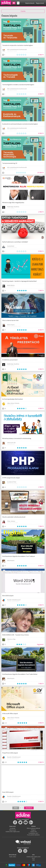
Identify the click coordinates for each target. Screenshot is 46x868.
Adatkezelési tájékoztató (13, 832)
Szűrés (23, 11)
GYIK (33, 860)
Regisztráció (40, 3)
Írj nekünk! (13, 828)
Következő (29, 808)
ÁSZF (33, 858)
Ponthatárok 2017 (33, 833)
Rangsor (33, 830)
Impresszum (13, 830)
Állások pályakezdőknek (33, 828)
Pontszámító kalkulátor (33, 835)
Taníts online (13, 857)
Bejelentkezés (30, 3)
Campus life (33, 832)
